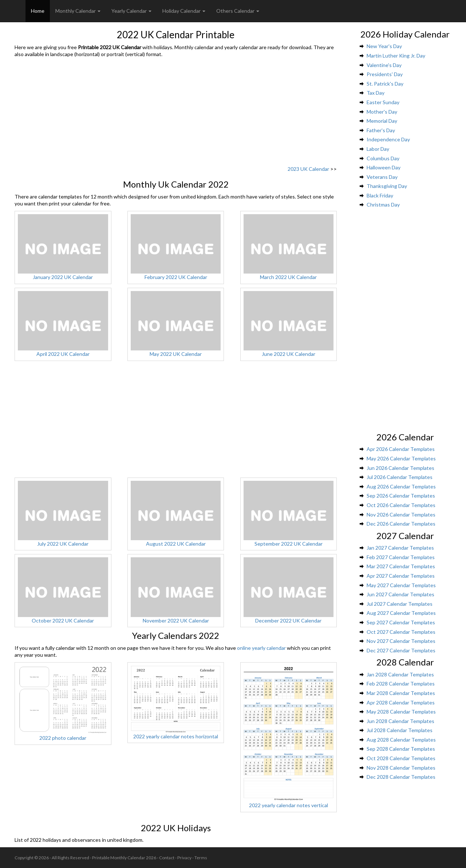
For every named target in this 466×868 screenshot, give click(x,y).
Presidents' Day (385, 74)
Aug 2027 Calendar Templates (401, 613)
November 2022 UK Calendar (176, 620)
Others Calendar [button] (238, 11)
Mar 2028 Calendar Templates (401, 693)
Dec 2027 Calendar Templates (401, 650)
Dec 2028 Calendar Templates (401, 777)
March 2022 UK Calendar (288, 277)
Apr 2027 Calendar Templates (401, 576)
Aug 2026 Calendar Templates (401, 486)
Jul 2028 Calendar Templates (400, 730)
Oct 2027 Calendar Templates (401, 632)
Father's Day (381, 130)
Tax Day (376, 93)
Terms (201, 858)
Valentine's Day (384, 65)
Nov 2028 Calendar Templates (401, 768)
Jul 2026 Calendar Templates (400, 477)
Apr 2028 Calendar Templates (401, 702)
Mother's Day (382, 112)
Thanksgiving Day (387, 186)
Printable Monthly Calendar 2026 (124, 858)
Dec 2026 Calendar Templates (401, 524)
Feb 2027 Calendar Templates (401, 557)
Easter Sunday (383, 102)
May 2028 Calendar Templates (401, 712)
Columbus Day (383, 158)
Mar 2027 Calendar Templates (401, 566)
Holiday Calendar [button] (184, 11)
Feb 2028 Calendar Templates (401, 684)
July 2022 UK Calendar (63, 544)
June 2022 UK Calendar (289, 354)
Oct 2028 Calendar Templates (401, 758)
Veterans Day (382, 177)
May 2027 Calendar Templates (401, 585)
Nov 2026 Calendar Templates (401, 514)
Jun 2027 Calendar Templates (400, 594)
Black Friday (380, 195)
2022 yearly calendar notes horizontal (176, 736)
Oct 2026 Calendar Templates (401, 505)
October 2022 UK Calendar (63, 620)
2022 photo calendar (63, 738)
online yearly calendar (261, 648)
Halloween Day (384, 167)
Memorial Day (382, 121)
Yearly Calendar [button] (131, 11)
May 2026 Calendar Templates (401, 458)
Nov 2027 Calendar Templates (401, 641)
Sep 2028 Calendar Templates (401, 749)
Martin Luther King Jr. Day (396, 56)
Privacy (184, 858)
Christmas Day (383, 205)
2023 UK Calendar (308, 169)
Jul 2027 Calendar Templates (400, 604)
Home (38, 11)
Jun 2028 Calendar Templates (400, 721)
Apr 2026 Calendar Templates (401, 449)
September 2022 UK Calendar (289, 544)
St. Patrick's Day (385, 84)
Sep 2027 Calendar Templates (401, 622)
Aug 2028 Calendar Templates (401, 740)
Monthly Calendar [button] (78, 11)
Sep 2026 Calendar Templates (401, 496)
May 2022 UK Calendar (176, 354)
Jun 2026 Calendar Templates (400, 468)
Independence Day (388, 139)
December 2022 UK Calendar (288, 620)
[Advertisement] (176, 113)
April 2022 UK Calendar (63, 354)
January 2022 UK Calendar (63, 277)
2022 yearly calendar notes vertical (289, 805)
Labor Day (378, 149)
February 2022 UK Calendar (176, 277)
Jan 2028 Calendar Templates (400, 674)
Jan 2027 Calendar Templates (400, 548)
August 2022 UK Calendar (176, 544)
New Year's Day (384, 46)
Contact (167, 858)
